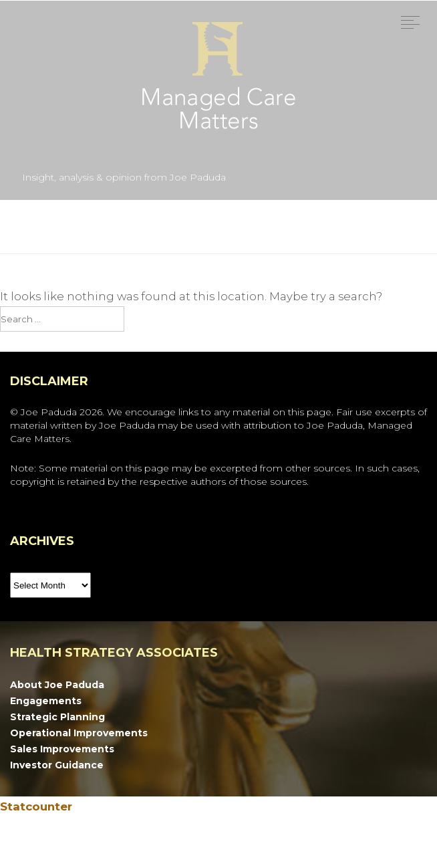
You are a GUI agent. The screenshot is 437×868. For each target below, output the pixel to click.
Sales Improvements (62, 749)
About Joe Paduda (57, 685)
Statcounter (36, 806)
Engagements (46, 701)
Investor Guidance (57, 765)
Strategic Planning (57, 717)
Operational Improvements (79, 733)
